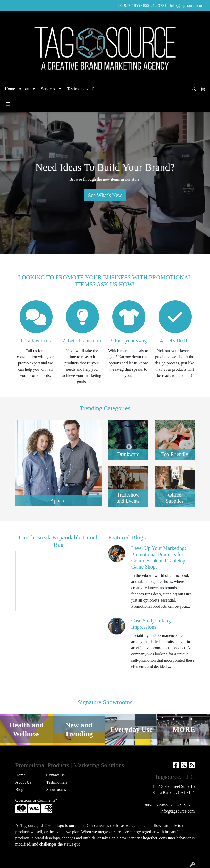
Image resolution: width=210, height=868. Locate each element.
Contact (98, 89)
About (24, 89)
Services (48, 89)
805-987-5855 (128, 6)
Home (10, 89)
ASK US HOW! (116, 284)
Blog (19, 789)
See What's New (105, 195)
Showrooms (56, 789)
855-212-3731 (155, 6)
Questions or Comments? (36, 800)
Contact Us (56, 775)
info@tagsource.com (187, 6)
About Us (23, 782)
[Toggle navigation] (8, 104)
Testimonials (78, 89)
